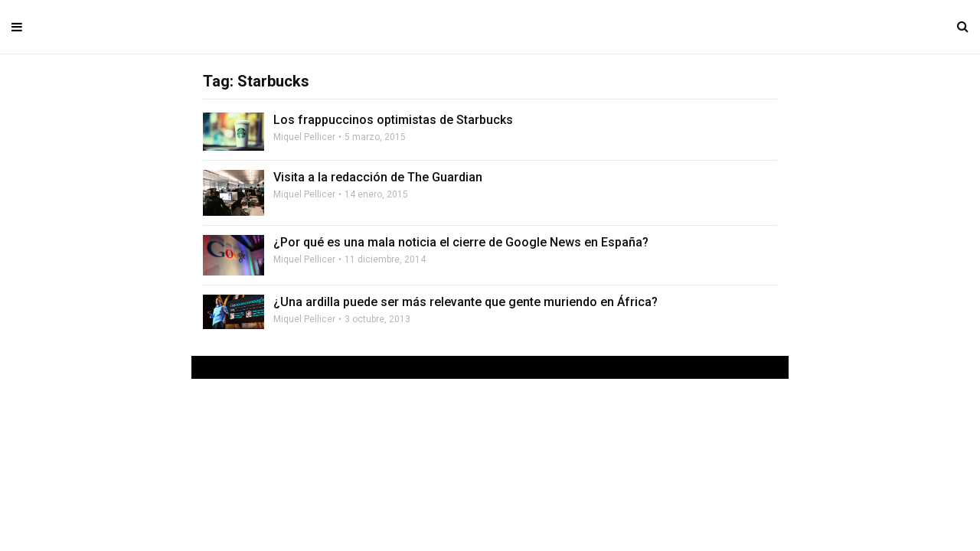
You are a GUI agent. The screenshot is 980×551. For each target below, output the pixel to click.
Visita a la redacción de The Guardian (378, 177)
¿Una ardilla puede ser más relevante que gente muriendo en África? (465, 302)
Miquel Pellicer (304, 137)
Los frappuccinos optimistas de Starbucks (393, 120)
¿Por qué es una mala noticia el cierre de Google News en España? (461, 242)
